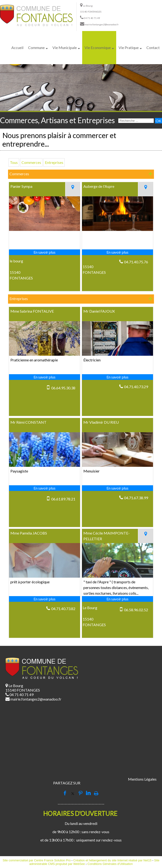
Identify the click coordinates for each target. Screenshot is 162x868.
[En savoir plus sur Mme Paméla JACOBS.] (45, 599)
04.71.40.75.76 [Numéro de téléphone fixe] (136, 262)
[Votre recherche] (136, 121)
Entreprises (54, 162)
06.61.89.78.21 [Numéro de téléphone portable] (63, 499)
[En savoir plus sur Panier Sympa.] (45, 252)
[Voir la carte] (73, 189)
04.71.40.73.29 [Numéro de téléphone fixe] (136, 387)
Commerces (31, 162)
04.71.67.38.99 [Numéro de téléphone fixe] (136, 498)
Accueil (17, 47)
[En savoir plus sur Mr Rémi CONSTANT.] (45, 488)
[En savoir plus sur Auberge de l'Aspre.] (117, 252)
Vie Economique (98, 47)
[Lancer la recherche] (158, 121)
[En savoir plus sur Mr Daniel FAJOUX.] (117, 377)
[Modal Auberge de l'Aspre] (117, 229)
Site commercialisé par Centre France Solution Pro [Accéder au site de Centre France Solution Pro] (37, 860)
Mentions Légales (142, 779)
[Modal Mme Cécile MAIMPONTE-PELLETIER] (117, 576)
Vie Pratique (129, 47)
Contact (153, 47)
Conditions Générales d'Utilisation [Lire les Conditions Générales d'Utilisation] (110, 864)
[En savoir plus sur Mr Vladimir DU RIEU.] (117, 488)
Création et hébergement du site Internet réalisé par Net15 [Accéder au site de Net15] (113, 860)
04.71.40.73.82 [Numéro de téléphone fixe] (63, 609)
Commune (36, 47)
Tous (14, 162)
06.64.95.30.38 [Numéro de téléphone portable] (63, 388)
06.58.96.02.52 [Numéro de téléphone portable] (136, 610)
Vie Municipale (65, 47)
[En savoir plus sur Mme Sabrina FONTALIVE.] (45, 377)
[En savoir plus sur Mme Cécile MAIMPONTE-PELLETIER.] (117, 599)
